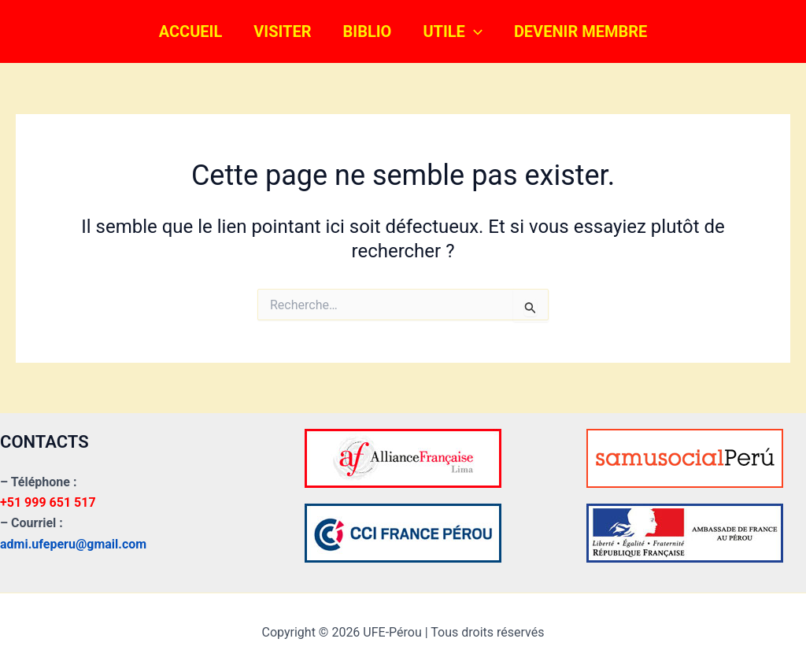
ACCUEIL (191, 31)
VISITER (282, 31)
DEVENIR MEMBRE (580, 31)
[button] (474, 31)
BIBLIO (368, 31)
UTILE (453, 31)
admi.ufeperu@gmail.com (73, 544)
